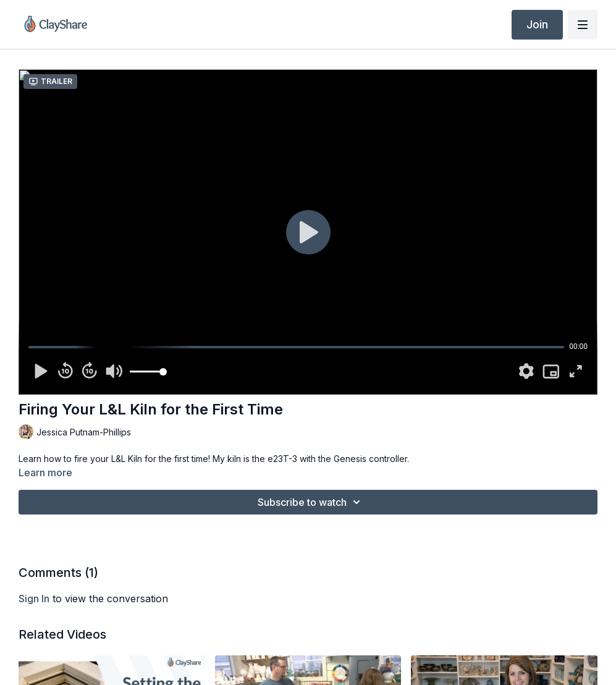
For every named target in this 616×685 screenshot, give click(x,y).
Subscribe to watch (311, 502)
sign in (34, 599)
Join (537, 24)
